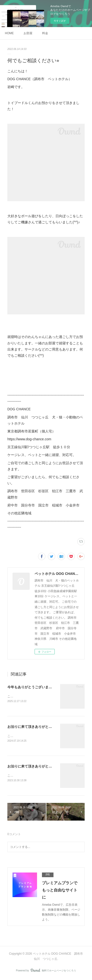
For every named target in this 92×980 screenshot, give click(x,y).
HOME (9, 33)
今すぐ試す (60, 21)
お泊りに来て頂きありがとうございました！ (42, 727)
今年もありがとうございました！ (33, 687)
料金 (45, 33)
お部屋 (28, 33)
